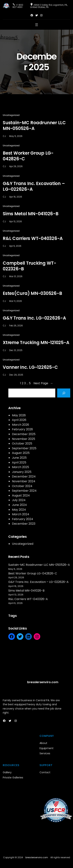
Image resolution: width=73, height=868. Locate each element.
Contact (45, 772)
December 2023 (24, 524)
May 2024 (19, 510)
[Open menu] (37, 25)
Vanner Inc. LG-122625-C (30, 367)
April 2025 (19, 462)
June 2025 (19, 458)
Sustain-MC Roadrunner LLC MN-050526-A (34, 126)
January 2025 (22, 472)
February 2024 (23, 519)
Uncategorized (11, 115)
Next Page (43, 383)
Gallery (7, 772)
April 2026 (19, 420)
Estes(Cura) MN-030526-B (32, 293)
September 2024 (24, 491)
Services (45, 753)
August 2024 (21, 495)
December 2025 (24, 434)
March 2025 (21, 467)
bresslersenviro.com (43, 682)
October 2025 (22, 443)
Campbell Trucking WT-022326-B (30, 266)
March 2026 (21, 425)
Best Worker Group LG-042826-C (28, 156)
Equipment (47, 748)
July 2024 (19, 500)
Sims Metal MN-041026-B (31, 214)
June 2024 (19, 505)
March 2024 (21, 514)
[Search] (64, 393)
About (43, 743)
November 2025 (24, 439)
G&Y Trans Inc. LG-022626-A (34, 318)
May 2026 (19, 415)
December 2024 (24, 476)
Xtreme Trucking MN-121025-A (36, 343)
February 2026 (22, 429)
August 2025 (21, 453)
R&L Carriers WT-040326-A (33, 238)
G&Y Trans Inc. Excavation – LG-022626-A (34, 186)
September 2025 (24, 448)
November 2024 (24, 481)
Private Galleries (13, 778)
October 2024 (22, 486)
